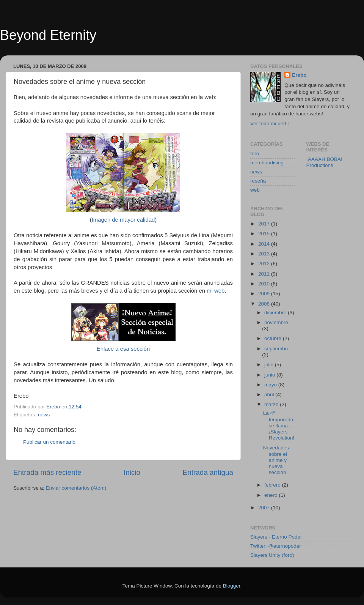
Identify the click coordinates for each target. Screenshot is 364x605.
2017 (265, 224)
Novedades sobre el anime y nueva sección (276, 460)
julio (270, 365)
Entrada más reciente (47, 472)
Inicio (132, 472)
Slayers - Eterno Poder (276, 537)
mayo (271, 385)
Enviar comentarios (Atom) (76, 488)
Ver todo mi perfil (269, 124)
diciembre (276, 313)
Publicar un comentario (49, 442)
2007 (265, 508)
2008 (265, 304)
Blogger (232, 586)
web (255, 190)
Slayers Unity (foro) (272, 555)
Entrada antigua (208, 472)
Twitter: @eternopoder (276, 546)
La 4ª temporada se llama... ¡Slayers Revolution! (279, 425)
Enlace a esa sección (123, 349)
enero (271, 495)
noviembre (276, 322)
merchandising (267, 163)
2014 (265, 244)
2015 (265, 234)
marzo (272, 404)
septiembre (277, 349)
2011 (265, 274)
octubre (274, 338)
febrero (273, 485)
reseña (258, 181)
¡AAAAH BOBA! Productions (324, 162)
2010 (265, 284)
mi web (216, 291)
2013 (265, 254)
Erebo (299, 75)
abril (270, 395)
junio (270, 375)
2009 (265, 294)
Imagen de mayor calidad (123, 220)
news (44, 415)
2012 (265, 264)
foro (255, 154)
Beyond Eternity (48, 35)
